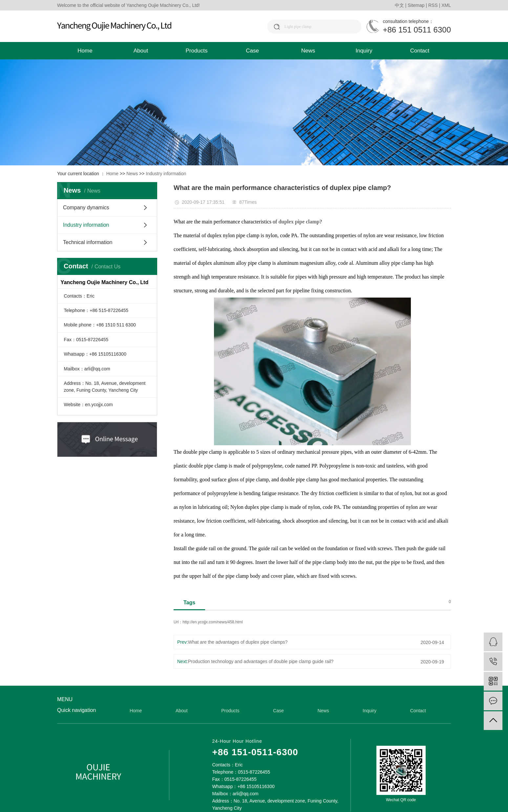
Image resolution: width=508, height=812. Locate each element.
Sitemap (416, 5)
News (308, 51)
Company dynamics (86, 208)
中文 (399, 5)
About (141, 51)
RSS (433, 5)
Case (252, 51)
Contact (420, 51)
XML (446, 5)
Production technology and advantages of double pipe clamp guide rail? (261, 661)
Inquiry (364, 51)
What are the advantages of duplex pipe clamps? (238, 642)
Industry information (166, 174)
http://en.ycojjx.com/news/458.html (212, 622)
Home (85, 51)
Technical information (88, 242)
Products (196, 51)
